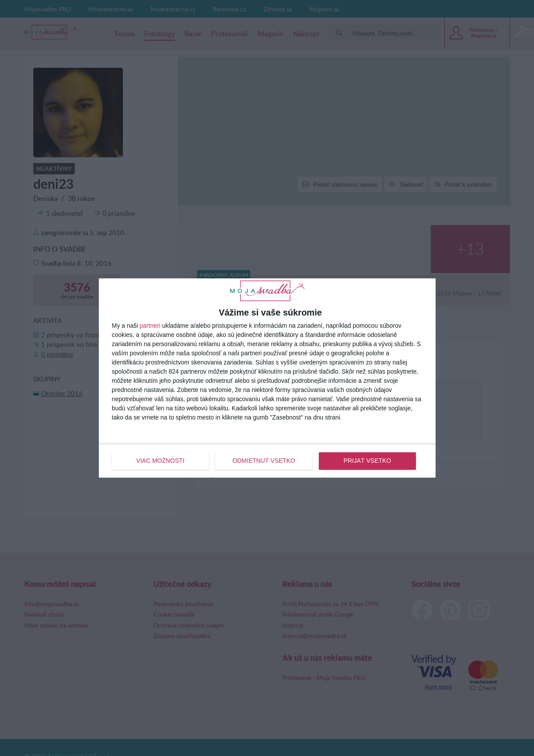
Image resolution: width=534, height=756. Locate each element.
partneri (150, 326)
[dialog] (267, 378)
